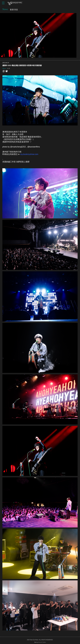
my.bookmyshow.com (29, 154)
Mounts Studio (42, 642)
